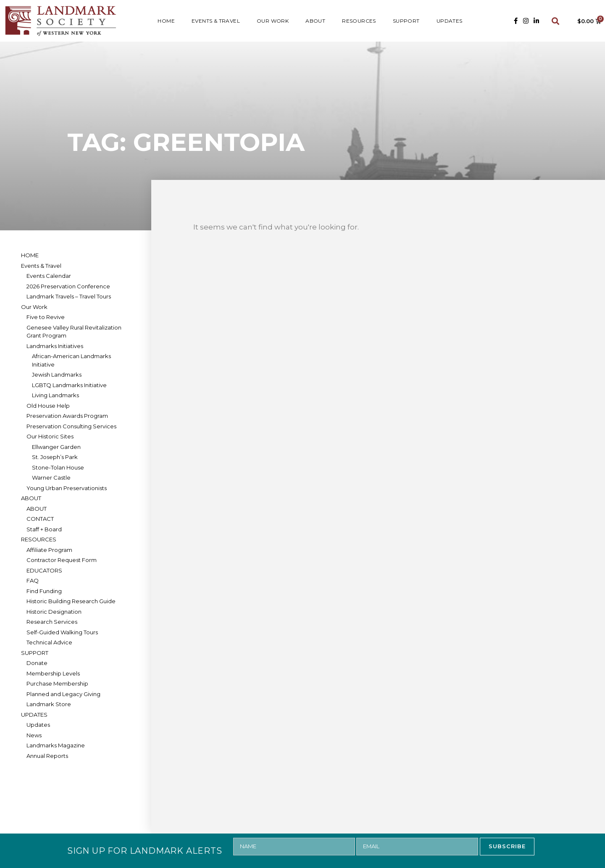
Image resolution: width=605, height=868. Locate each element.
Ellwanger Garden (56, 447)
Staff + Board (44, 529)
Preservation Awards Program (67, 416)
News (34, 735)
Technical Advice (49, 642)
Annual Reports (47, 756)
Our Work (273, 21)
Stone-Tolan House (58, 467)
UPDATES (450, 21)
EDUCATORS (44, 570)
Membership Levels (53, 673)
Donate (37, 663)
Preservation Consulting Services (71, 426)
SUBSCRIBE (507, 846)
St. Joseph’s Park (55, 457)
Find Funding (44, 591)
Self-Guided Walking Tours (62, 632)
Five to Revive (46, 317)
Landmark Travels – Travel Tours (69, 296)
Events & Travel (216, 21)
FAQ (33, 580)
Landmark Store (49, 704)
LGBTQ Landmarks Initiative (69, 385)
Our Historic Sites (50, 436)
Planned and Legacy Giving (63, 694)
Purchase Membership (57, 683)
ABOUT (315, 21)
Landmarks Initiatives (55, 346)
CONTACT (40, 519)
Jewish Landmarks (57, 375)
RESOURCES (359, 21)
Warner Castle (51, 478)
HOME (166, 21)
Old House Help (48, 406)
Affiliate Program (49, 550)
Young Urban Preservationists (67, 488)
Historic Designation (54, 612)
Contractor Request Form (62, 560)
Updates (38, 725)
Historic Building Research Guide (71, 601)
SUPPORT (406, 21)
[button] (556, 21)
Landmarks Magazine (56, 745)
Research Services (52, 622)
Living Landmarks (55, 395)
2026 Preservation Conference (68, 286)
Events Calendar (49, 276)
